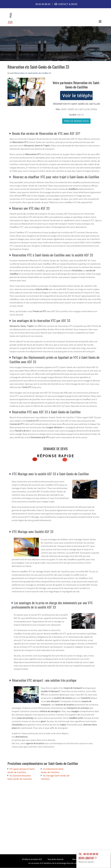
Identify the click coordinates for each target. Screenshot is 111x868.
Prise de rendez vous (76, 121)
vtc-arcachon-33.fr (35, 859)
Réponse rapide (56, 456)
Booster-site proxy (75, 863)
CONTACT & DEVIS (68, 4)
